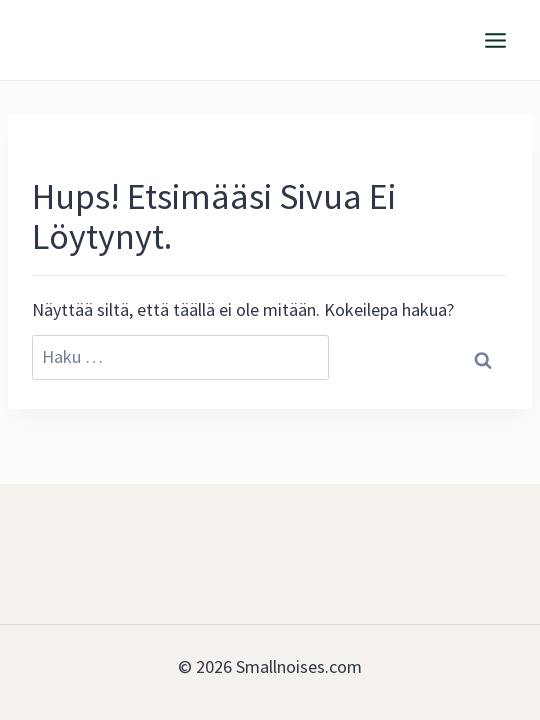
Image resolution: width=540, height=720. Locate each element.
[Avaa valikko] (495, 40)
